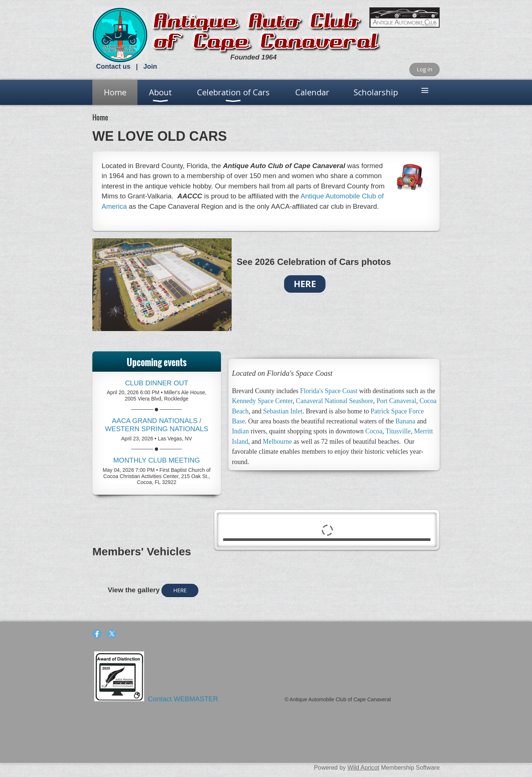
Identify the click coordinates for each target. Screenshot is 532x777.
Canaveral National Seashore (335, 401)
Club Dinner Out (156, 383)
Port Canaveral (396, 401)
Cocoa (374, 431)
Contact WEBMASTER (184, 699)
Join (150, 67)
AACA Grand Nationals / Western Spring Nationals (157, 425)
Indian (241, 431)
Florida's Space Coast (329, 391)
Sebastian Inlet (283, 411)
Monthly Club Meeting (157, 460)
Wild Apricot (363, 767)
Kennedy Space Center (262, 401)
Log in (424, 69)
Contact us (113, 67)
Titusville (398, 431)
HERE (180, 590)
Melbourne (277, 442)
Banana (405, 421)
